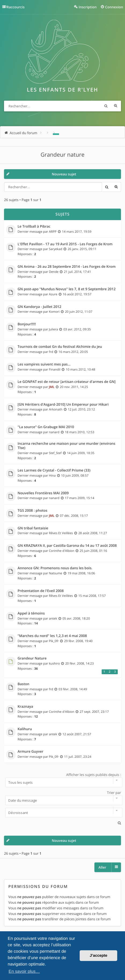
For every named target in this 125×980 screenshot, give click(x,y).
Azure (53, 294)
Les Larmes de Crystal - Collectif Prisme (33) (54, 470)
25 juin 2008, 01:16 (93, 551)
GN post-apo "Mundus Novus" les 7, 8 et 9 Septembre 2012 (67, 289)
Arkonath (56, 409)
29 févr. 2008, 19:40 (78, 641)
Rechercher (106, 106)
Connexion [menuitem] (114, 7)
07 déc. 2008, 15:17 (74, 516)
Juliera (53, 329)
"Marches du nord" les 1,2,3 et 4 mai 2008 (52, 636)
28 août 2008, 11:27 (93, 533)
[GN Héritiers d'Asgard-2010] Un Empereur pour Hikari (63, 405)
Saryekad (56, 249)
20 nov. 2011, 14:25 (74, 387)
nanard (54, 432)
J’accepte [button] (98, 956)
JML (52, 387)
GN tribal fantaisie (33, 528)
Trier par (62, 798)
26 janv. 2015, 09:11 (82, 249)
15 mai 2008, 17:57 (92, 596)
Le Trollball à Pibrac (34, 227)
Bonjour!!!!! (27, 324)
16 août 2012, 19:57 (77, 294)
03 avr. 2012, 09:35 (77, 329)
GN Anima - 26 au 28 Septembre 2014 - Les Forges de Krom (67, 267)
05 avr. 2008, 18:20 (76, 619)
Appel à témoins (31, 613)
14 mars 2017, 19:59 (77, 232)
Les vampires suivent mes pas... (44, 364)
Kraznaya (25, 707)
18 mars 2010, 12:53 (80, 432)
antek (53, 619)
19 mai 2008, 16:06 (81, 573)
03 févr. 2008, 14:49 (73, 689)
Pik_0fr (54, 641)
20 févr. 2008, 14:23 (79, 664)
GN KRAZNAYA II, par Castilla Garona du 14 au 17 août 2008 (67, 546)
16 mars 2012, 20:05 (73, 352)
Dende (54, 272)
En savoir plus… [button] (24, 972)
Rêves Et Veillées (61, 533)
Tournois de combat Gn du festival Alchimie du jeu (60, 347)
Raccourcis (16, 7)
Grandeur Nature (32, 658)
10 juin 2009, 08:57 (75, 476)
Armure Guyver (31, 752)
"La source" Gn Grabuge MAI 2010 (46, 427)
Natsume (56, 573)
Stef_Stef (55, 453)
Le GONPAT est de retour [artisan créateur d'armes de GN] (67, 382)
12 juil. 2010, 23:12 (81, 409)
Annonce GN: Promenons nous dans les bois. (55, 568)
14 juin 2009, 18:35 (81, 453)
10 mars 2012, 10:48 (80, 370)
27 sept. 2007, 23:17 (94, 712)
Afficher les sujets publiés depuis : (62, 780)
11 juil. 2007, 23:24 (78, 757)
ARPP (53, 232)
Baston (24, 684)
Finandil (55, 370)
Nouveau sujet (64, 174)
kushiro (54, 664)
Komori (54, 312)
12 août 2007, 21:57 (77, 734)
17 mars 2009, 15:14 (80, 498)
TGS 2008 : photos (33, 511)
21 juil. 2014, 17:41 (77, 272)
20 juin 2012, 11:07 (79, 312)
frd (51, 352)
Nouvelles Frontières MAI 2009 (43, 493)
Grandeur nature (62, 155)
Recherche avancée (116, 106)
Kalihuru (25, 729)
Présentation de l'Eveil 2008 (41, 591)
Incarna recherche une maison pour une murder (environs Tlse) (67, 446)
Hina (52, 476)
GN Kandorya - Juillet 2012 (40, 307)
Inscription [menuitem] (88, 7)
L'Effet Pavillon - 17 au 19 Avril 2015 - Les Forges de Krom (65, 244)
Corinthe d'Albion (62, 551)
